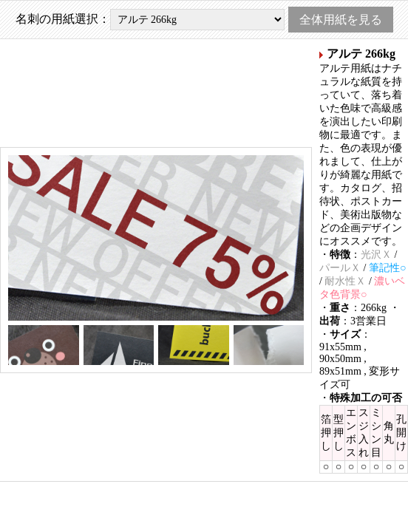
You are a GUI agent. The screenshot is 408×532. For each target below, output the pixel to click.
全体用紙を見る (341, 20)
